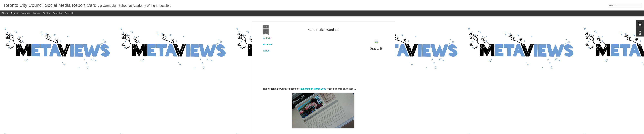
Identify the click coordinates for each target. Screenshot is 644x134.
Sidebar (47, 13)
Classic (5, 13)
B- (327, 31)
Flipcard (15, 13)
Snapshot (58, 13)
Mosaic (37, 13)
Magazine (26, 13)
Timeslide (69, 13)
